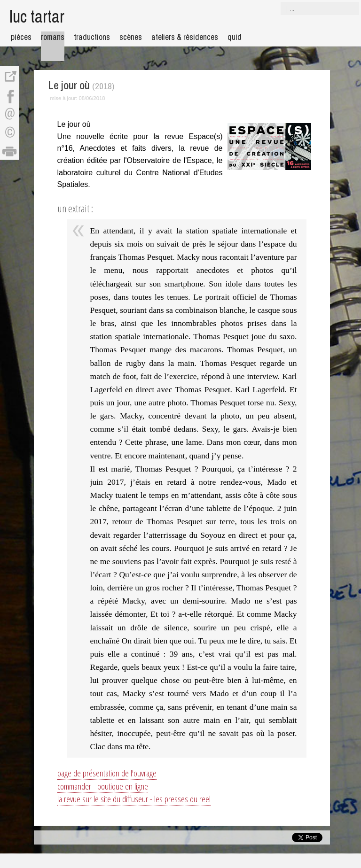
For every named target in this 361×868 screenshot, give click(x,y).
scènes (131, 37)
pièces (21, 37)
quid (235, 37)
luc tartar (37, 16)
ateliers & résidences (185, 37)
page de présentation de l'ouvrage (107, 773)
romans (53, 37)
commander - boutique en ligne (103, 786)
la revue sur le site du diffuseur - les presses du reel (134, 799)
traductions (92, 37)
